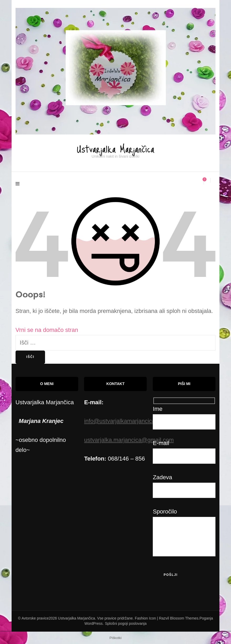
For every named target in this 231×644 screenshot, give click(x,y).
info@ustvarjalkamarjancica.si (122, 421)
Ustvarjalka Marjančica (116, 147)
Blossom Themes (184, 618)
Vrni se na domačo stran (47, 330)
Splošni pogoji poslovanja (126, 623)
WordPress (94, 623)
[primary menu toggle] (19, 184)
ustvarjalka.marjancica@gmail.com (129, 440)
